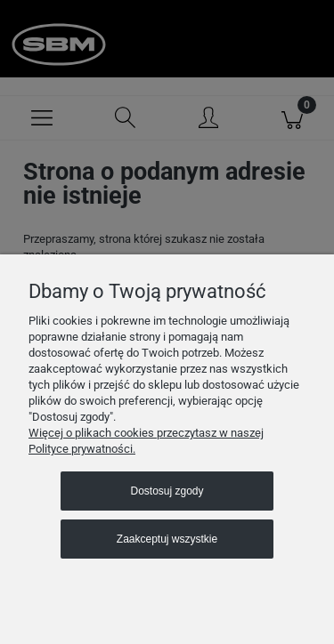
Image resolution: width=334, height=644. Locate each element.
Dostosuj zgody (167, 491)
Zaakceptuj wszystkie (167, 539)
